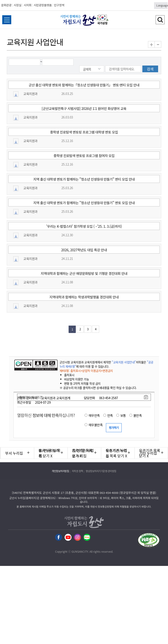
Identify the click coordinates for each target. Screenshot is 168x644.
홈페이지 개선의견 (31, 397)
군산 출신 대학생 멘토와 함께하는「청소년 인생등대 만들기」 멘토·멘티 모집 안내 (84, 85)
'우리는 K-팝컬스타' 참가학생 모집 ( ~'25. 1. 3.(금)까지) (84, 226)
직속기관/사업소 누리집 (83, 453)
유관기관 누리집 (116, 453)
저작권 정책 (77, 471)
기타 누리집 (148, 453)
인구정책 (59, 5)
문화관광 (6, 5)
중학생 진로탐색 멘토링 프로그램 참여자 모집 (84, 156)
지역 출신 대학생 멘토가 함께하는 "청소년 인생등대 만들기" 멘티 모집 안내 (84, 179)
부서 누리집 (14, 453)
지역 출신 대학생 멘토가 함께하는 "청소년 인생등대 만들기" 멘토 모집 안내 (84, 203)
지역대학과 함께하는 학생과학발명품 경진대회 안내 (84, 297)
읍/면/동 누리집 (49, 453)
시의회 (27, 5)
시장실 (18, 5)
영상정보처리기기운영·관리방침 (101, 471)
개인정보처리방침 (60, 471)
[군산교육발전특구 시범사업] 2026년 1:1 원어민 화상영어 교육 (84, 108)
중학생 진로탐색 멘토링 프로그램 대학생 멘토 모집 (84, 132)
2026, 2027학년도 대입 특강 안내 (84, 250)
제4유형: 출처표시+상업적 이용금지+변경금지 (86, 371)
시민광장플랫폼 (43, 5)
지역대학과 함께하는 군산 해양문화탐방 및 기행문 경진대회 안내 (84, 273)
